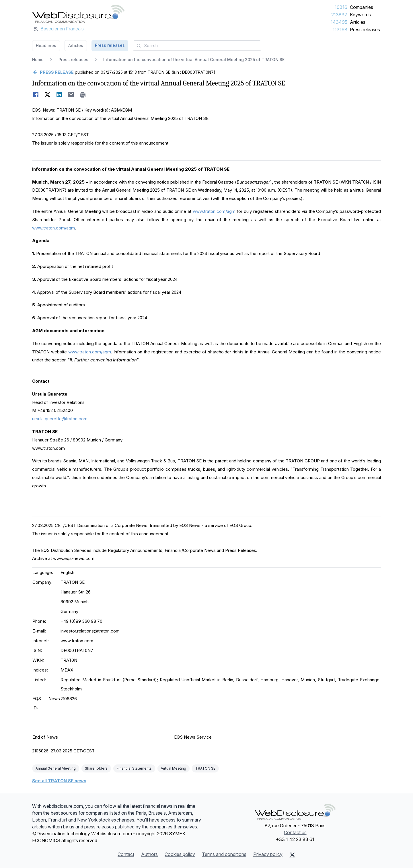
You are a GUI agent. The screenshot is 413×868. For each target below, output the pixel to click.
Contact (126, 854)
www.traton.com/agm (214, 211)
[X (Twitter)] (292, 855)
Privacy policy (268, 854)
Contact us (295, 832)
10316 (341, 7)
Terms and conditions (224, 854)
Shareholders (96, 768)
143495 (339, 22)
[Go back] (53, 72)
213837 (339, 15)
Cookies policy (180, 854)
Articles (358, 22)
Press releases (365, 30)
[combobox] (197, 46)
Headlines (46, 45)
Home (38, 60)
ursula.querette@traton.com (60, 419)
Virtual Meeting (174, 768)
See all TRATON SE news (59, 781)
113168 (340, 30)
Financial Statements (134, 768)
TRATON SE (205, 768)
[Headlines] (78, 14)
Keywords (360, 15)
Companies (362, 7)
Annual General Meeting (56, 768)
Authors (149, 854)
